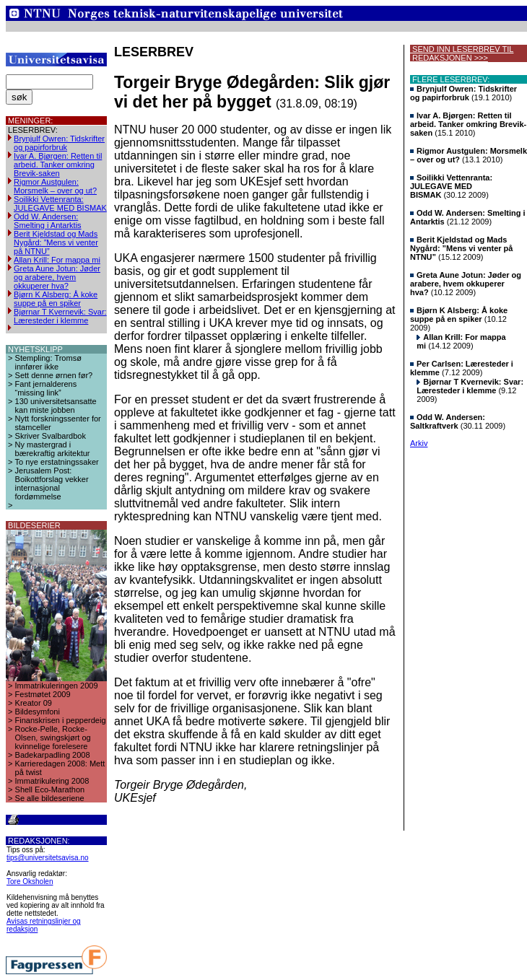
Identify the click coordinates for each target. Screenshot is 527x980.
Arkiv (419, 443)
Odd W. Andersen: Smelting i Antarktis (48, 221)
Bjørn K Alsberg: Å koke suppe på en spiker (56, 299)
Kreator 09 (34, 703)
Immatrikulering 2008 (52, 781)
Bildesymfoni (38, 712)
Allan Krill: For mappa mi (57, 260)
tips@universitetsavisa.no (48, 858)
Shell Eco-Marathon (50, 789)
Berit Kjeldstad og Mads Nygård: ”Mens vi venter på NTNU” (56, 242)
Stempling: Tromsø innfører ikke (48, 362)
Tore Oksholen (30, 881)
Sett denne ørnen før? (54, 375)
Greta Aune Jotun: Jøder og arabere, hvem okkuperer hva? (57, 277)
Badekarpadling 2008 (53, 755)
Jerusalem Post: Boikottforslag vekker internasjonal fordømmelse (52, 484)
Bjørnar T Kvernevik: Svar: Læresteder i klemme (60, 316)
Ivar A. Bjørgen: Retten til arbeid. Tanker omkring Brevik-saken (58, 165)
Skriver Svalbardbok (51, 436)
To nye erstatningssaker (57, 462)
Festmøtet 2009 (43, 694)
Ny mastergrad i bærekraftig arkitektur (53, 449)
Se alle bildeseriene (50, 798)
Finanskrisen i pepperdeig (61, 720)
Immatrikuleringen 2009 (57, 686)
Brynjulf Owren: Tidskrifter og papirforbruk (59, 143)
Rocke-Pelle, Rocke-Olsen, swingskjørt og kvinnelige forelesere (53, 738)
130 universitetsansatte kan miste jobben (56, 406)
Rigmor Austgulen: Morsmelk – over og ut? (55, 186)
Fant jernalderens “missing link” (46, 388)
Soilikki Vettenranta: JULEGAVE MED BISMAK (60, 204)
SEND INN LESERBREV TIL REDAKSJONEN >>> (462, 53)
